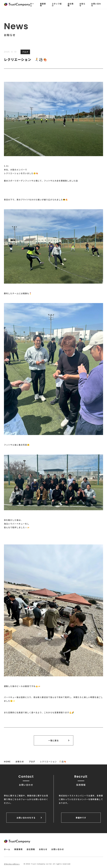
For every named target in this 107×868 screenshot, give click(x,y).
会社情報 (71, 5)
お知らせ (82, 5)
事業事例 (43, 5)
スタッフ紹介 (57, 5)
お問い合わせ (96, 5)
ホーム (32, 5)
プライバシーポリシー (12, 864)
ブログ (25, 52)
